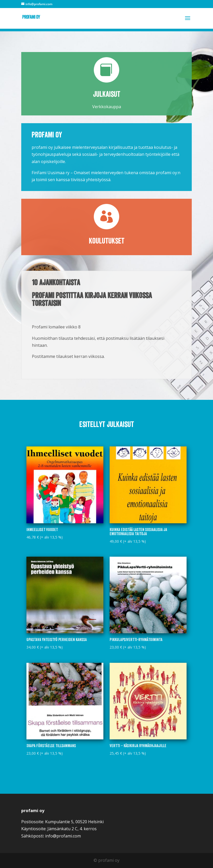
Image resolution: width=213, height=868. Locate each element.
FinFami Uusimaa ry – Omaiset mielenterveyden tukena (85, 173)
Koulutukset (107, 241)
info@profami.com (63, 836)
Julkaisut (107, 94)
